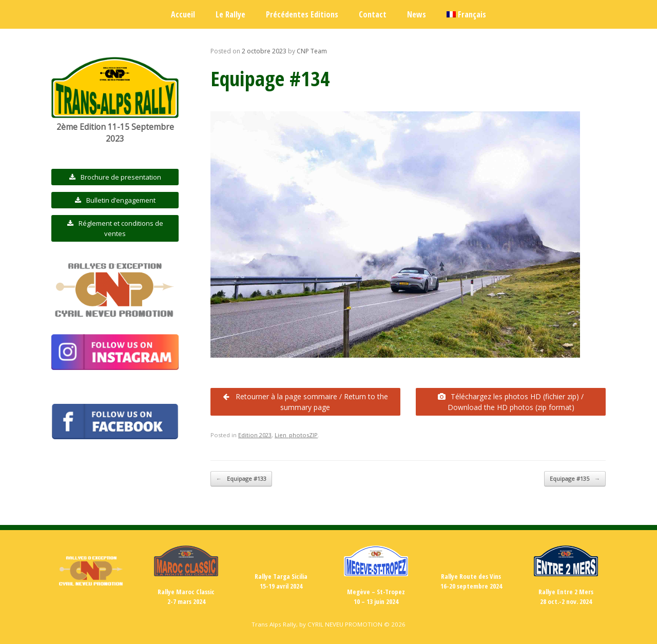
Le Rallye (230, 14)
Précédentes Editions (302, 14)
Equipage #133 (241, 479)
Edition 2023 (255, 435)
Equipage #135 (575, 479)
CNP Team (312, 51)
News (417, 14)
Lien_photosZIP (296, 435)
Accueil (183, 14)
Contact (373, 14)
